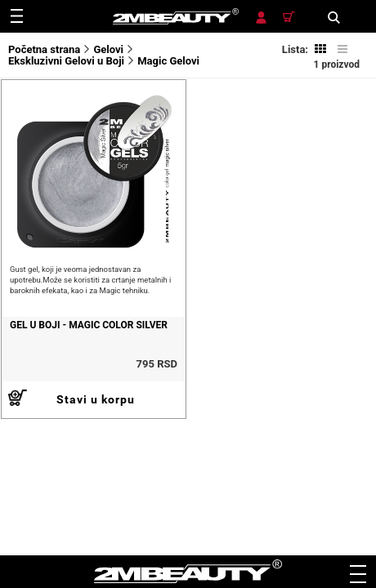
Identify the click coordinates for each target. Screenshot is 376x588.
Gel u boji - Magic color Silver (89, 325)
